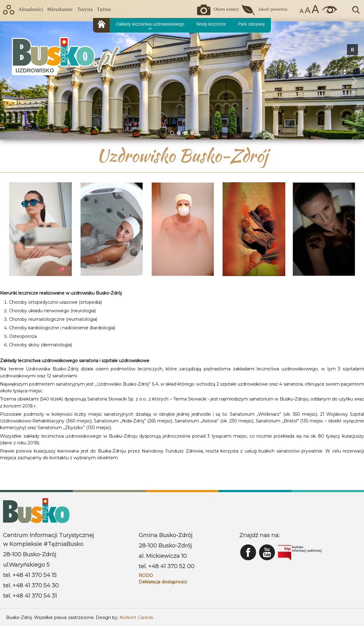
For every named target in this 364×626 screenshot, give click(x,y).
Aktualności (31, 9)
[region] (182, 80)
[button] (355, 80)
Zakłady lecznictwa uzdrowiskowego (150, 24)
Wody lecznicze (211, 24)
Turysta (85, 9)
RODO (146, 575)
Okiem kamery (226, 9)
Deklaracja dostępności (163, 582)
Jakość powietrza (273, 9)
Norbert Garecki (136, 617)
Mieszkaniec (60, 9)
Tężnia (104, 9)
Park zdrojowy (251, 24)
